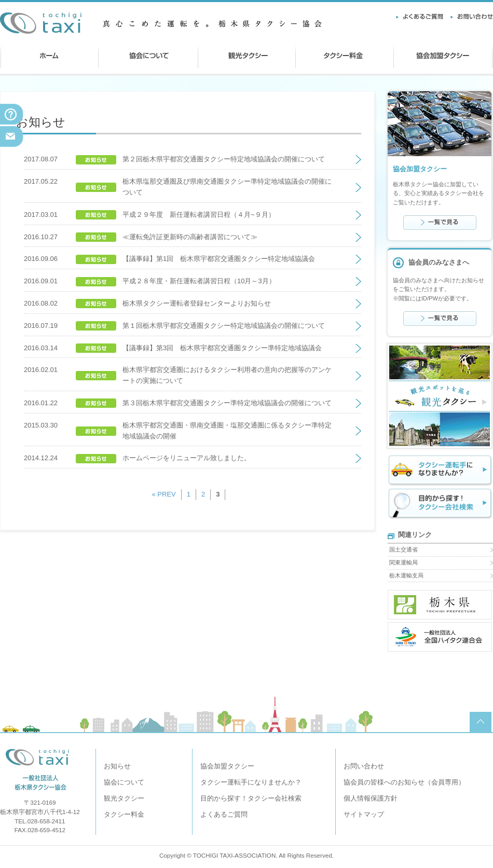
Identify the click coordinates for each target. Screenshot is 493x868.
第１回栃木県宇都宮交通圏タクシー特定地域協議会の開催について (224, 326)
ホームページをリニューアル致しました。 (187, 458)
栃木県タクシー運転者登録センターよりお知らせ (197, 303)
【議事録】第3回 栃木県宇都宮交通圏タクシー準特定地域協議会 (222, 348)
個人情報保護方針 (371, 798)
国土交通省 (403, 549)
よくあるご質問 (224, 814)
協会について (124, 782)
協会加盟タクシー (227, 766)
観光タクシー (124, 798)
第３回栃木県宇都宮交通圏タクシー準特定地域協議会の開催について (227, 403)
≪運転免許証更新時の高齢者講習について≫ (190, 237)
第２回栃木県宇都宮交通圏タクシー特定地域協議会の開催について (224, 159)
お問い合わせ (364, 766)
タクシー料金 (124, 814)
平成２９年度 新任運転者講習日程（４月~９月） (199, 215)
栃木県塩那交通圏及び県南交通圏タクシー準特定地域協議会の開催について (227, 187)
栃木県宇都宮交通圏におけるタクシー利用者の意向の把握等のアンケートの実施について (227, 375)
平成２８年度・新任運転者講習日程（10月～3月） (199, 281)
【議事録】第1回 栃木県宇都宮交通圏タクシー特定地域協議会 (219, 259)
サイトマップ (364, 814)
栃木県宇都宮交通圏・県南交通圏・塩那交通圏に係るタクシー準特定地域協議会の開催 (227, 431)
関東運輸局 (403, 562)
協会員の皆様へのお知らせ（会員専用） (404, 782)
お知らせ (117, 766)
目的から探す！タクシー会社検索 (251, 798)
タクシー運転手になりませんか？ (251, 782)
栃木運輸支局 (406, 575)
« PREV (164, 494)
